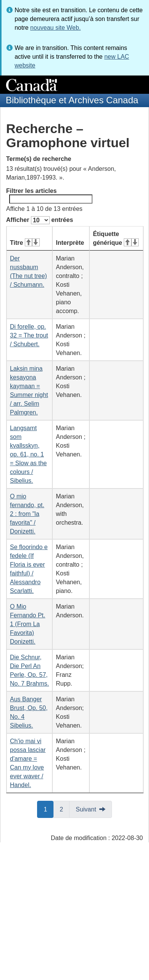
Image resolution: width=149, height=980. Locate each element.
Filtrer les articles (49, 196)
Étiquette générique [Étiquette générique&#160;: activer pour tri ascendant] (116, 238)
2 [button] (65, 809)
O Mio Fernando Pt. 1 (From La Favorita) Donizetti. (28, 624)
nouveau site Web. (55, 28)
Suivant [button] (86, 809)
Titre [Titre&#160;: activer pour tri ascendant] (25, 243)
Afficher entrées (40, 220)
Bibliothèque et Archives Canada (72, 100)
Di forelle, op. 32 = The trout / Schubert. (29, 335)
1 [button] (49, 809)
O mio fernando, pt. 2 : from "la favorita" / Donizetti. (27, 514)
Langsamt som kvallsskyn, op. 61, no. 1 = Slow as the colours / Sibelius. (28, 454)
